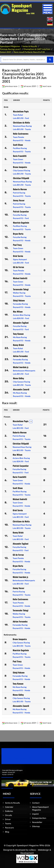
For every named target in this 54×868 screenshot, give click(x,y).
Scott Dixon (18, 145)
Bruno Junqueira (20, 167)
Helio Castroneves (21, 134)
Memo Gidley (18, 378)
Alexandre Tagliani (21, 323)
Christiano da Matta (21, 122)
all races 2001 (29, 86)
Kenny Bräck (18, 345)
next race (46, 86)
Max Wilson (18, 311)
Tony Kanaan (18, 334)
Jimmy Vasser (19, 200)
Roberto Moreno (20, 189)
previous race (10, 86)
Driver (8, 819)
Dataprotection (39, 818)
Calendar (9, 807)
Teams (8, 824)
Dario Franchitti (20, 156)
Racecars (9, 828)
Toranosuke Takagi (21, 289)
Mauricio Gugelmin (21, 223)
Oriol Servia (18, 256)
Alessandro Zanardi (21, 389)
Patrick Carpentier (21, 211)
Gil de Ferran (18, 267)
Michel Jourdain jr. (21, 367)
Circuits (8, 815)
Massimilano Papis (21, 111)
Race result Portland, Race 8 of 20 (29, 52)
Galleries (9, 811)
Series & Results (30, 46)
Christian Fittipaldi (21, 178)
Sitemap (36, 826)
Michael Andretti (20, 278)
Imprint (35, 814)
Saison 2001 (6, 52)
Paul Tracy (17, 245)
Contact (36, 803)
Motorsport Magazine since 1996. (18, 758)
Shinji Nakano (19, 300)
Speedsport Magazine (10, 46)
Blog (7, 832)
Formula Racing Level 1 (11, 49)
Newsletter (37, 822)
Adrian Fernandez (20, 356)
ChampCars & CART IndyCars (37, 49)
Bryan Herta (18, 234)
